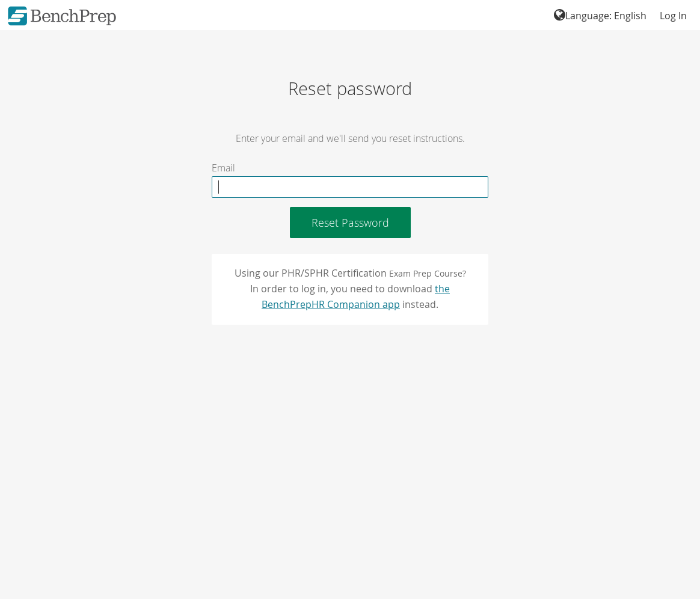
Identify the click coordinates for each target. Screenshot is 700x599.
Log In (673, 16)
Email (223, 168)
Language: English (600, 15)
